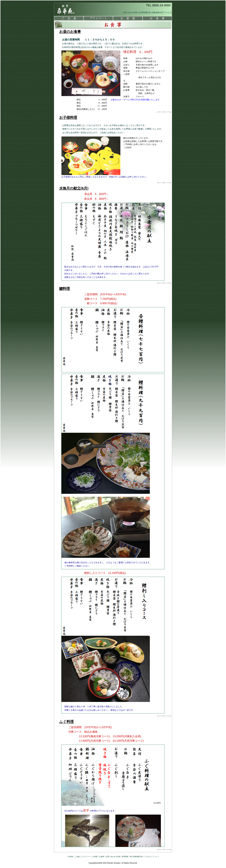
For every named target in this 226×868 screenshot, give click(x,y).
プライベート (98, 18)
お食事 (157, 18)
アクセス (167, 13)
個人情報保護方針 (155, 13)
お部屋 (128, 18)
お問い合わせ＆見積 (113, 857)
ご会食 (69, 18)
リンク (155, 857)
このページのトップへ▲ (164, 112)
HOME (71, 857)
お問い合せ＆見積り (131, 13)
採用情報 (144, 13)
